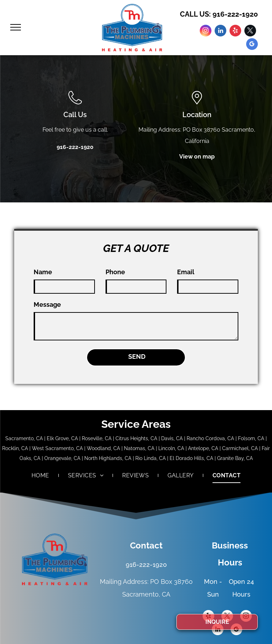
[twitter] (250, 31)
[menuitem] (41, 476)
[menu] (16, 27)
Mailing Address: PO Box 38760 (179, 130)
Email (186, 272)
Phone (115, 272)
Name (43, 272)
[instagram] (206, 31)
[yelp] (235, 31)
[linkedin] (220, 31)
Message (47, 304)
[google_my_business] (252, 45)
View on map (197, 157)
